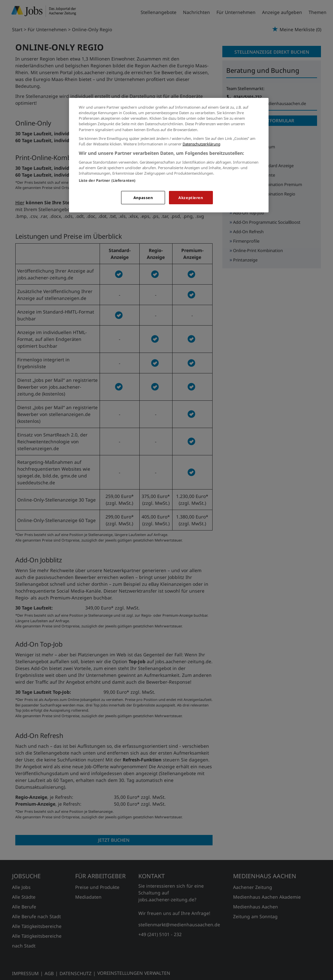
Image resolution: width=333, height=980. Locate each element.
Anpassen (143, 198)
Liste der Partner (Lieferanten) (107, 180)
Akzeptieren (191, 198)
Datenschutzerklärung (201, 144)
